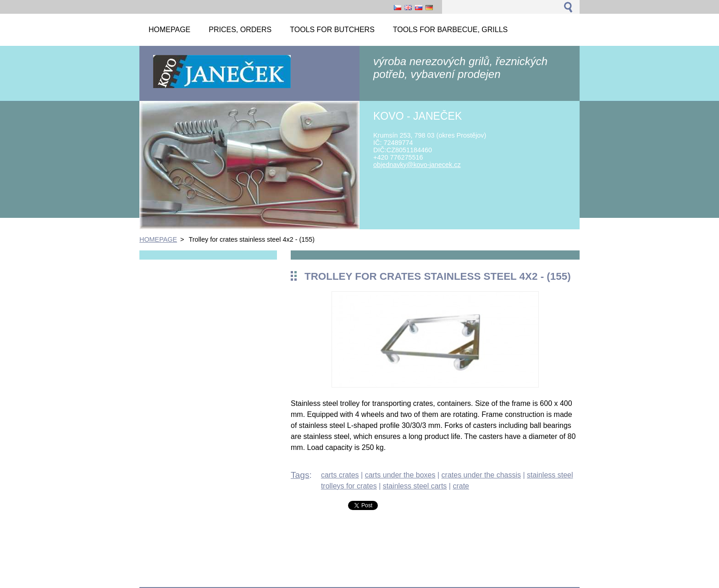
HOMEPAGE (158, 239)
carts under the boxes (400, 475)
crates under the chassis (481, 475)
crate (461, 486)
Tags (300, 475)
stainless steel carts (415, 486)
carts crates (340, 475)
